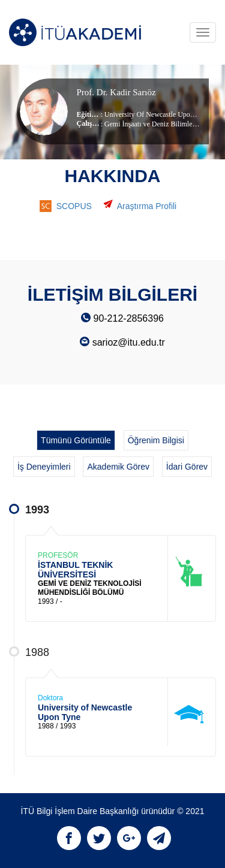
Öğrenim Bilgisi (156, 440)
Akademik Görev (118, 467)
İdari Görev (187, 467)
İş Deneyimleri (44, 467)
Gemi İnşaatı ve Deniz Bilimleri (151, 124)
